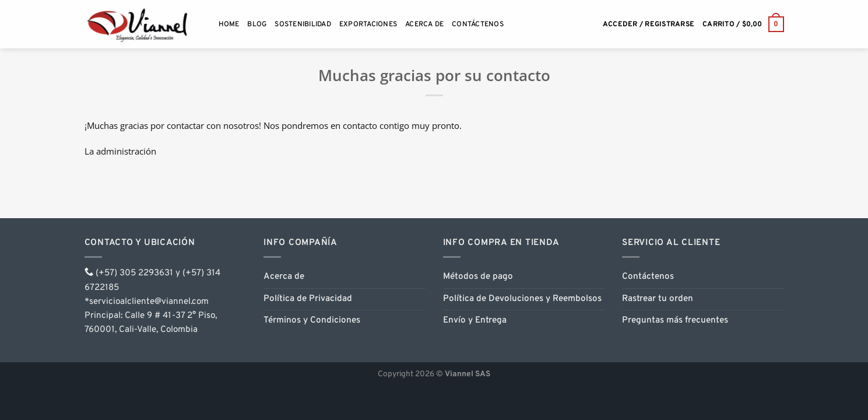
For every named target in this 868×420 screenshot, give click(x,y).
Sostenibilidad (303, 24)
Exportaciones (368, 24)
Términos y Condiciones (312, 321)
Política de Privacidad (308, 299)
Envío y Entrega (475, 321)
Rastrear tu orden (658, 299)
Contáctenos (478, 24)
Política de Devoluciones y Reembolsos (522, 299)
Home (229, 24)
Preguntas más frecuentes (675, 321)
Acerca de (424, 24)
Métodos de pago (478, 277)
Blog (257, 24)
